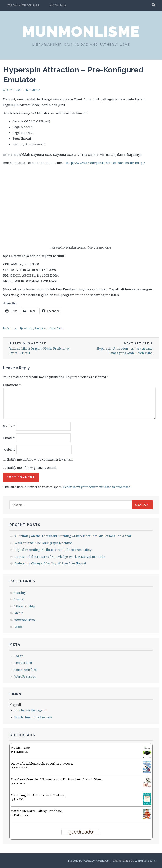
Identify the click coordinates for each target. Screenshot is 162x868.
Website (9, 449)
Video (18, 627)
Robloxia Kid (21, 768)
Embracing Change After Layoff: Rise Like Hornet (50, 563)
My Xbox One (20, 748)
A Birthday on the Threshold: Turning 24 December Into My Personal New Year (73, 536)
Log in (19, 656)
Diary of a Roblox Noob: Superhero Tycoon (42, 763)
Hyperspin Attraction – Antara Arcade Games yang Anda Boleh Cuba (120, 348)
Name (9, 426)
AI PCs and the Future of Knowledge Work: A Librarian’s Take (60, 557)
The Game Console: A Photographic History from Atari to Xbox (56, 779)
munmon (35, 90)
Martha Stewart (22, 815)
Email (9, 438)
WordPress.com (145, 861)
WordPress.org (25, 676)
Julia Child (19, 799)
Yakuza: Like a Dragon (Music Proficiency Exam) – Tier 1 (42, 348)
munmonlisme (81, 32)
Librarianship (25, 606)
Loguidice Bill (21, 752)
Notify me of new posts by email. (32, 467)
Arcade (29, 328)
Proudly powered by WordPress (89, 861)
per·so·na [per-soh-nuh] (23, 5)
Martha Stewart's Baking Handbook (37, 811)
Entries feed (23, 663)
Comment (12, 385)
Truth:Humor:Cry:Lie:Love (33, 717)
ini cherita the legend (30, 710)
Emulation (41, 328)
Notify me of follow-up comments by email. (40, 459)
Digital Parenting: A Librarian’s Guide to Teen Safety (53, 550)
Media (19, 613)
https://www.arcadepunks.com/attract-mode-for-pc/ (106, 163)
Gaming (12, 328)
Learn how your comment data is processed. (97, 487)
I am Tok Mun (57, 5)
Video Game (56, 328)
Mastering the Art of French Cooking (38, 795)
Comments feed (26, 670)
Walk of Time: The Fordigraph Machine (43, 543)
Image (19, 599)
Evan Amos (20, 783)
